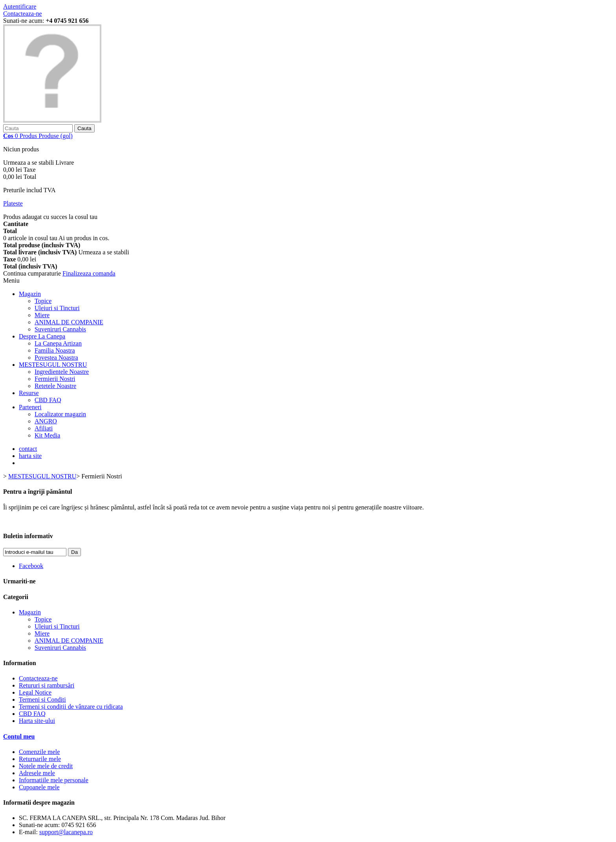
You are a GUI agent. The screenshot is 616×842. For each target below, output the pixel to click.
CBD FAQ (48, 400)
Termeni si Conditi (42, 700)
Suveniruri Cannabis (60, 329)
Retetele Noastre (55, 386)
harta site (30, 456)
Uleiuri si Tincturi (57, 308)
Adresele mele (37, 773)
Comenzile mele (39, 752)
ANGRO (46, 421)
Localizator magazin (60, 414)
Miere (42, 315)
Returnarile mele (40, 759)
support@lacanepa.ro (66, 832)
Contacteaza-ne (23, 14)
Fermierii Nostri (55, 379)
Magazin (30, 294)
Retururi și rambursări (47, 685)
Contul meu (19, 736)
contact (28, 449)
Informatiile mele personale (54, 780)
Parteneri (30, 407)
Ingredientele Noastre (62, 372)
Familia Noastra (55, 350)
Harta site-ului (37, 721)
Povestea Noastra (56, 358)
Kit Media (47, 435)
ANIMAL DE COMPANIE (69, 322)
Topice (43, 301)
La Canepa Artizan (58, 343)
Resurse (29, 393)
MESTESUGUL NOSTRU (53, 365)
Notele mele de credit (46, 766)
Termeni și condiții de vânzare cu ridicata (71, 707)
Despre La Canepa (42, 336)
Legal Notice (35, 692)
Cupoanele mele (39, 787)
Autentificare (20, 6)
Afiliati (44, 428)
